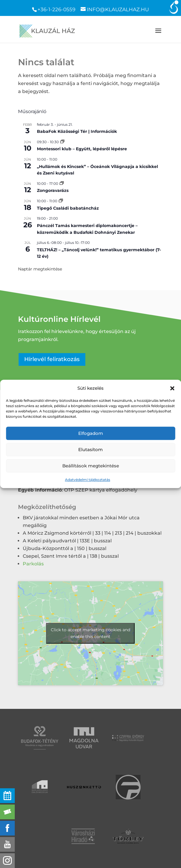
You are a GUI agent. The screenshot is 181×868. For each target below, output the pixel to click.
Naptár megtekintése (40, 269)
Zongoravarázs (53, 190)
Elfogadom (91, 433)
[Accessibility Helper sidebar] (174, 7)
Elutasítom (90, 449)
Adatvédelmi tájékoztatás (88, 480)
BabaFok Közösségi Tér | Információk (77, 131)
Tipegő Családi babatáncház (68, 208)
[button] (172, 388)
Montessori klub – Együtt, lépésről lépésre (82, 149)
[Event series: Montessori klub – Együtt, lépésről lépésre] (62, 142)
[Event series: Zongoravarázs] (62, 183)
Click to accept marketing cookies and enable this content (90, 633)
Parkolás (33, 564)
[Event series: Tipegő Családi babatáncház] (61, 201)
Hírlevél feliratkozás (52, 359)
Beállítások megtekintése (91, 466)
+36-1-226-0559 (56, 9)
